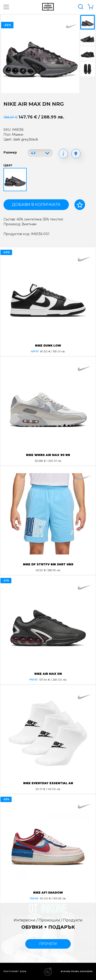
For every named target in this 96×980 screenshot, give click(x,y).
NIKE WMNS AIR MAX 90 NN (48, 455)
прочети (48, 944)
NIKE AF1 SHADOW (48, 893)
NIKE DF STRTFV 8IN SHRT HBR (48, 564)
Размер (10, 152)
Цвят (8, 165)
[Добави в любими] (80, 205)
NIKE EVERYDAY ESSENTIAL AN (48, 783)
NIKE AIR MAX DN (48, 674)
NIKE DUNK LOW (48, 346)
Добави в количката (36, 204)
